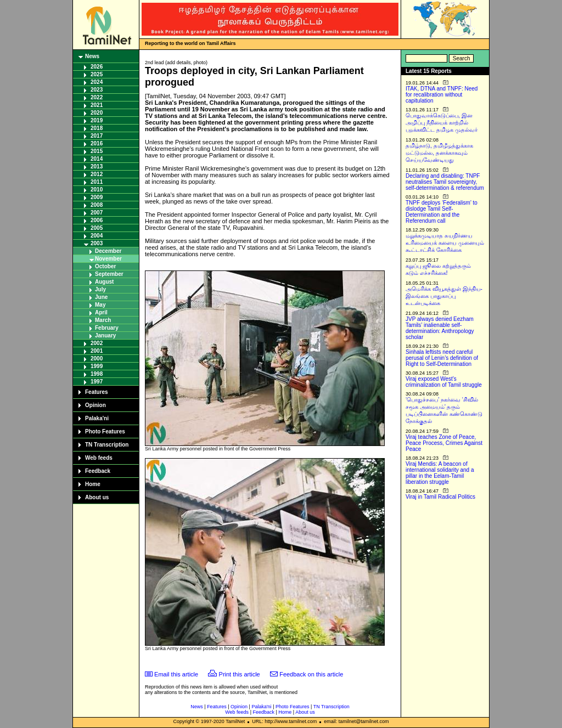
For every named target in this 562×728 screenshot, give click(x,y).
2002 (97, 343)
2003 (97, 243)
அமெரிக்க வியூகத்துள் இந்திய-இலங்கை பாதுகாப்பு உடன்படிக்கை (444, 296)
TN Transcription (107, 445)
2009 (97, 197)
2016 (97, 143)
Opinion (95, 405)
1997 (97, 382)
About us (97, 497)
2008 (97, 205)
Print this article (240, 674)
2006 (97, 220)
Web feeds (99, 458)
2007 (97, 213)
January (105, 335)
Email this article (176, 674)
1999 (97, 366)
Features (97, 392)
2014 (97, 159)
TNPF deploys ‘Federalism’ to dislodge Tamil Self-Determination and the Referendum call (442, 212)
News (92, 56)
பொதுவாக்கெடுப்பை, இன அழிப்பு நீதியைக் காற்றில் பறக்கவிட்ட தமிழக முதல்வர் (442, 123)
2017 (97, 136)
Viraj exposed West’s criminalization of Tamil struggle (444, 382)
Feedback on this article (311, 674)
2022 (97, 97)
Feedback (98, 471)
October (105, 266)
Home (93, 484)
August (104, 282)
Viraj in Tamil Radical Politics (440, 497)
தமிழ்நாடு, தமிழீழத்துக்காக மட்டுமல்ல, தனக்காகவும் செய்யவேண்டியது (439, 153)
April (101, 312)
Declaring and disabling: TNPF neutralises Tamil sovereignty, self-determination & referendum (445, 182)
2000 (97, 359)
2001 (97, 351)
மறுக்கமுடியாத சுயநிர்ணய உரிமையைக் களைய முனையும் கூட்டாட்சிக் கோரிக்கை (445, 243)
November (108, 259)
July (100, 289)
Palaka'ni (97, 418)
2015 (97, 151)
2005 (97, 228)
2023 (97, 90)
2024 (97, 82)
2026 (97, 67)
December (108, 251)
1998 (97, 374)
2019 (97, 120)
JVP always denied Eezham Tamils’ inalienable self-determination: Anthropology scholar (440, 328)
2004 (97, 236)
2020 (97, 113)
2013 (97, 167)
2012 (97, 174)
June (101, 297)
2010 (97, 190)
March (103, 320)
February (107, 328)
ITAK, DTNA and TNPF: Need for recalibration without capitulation (442, 95)
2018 (97, 128)
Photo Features (105, 431)
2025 (97, 74)
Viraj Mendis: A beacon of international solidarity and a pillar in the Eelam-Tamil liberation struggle (440, 473)
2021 (97, 105)
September (109, 274)
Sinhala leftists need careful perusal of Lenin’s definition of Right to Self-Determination (442, 358)
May (100, 305)
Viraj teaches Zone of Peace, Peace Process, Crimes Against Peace (444, 443)
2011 (97, 182)
